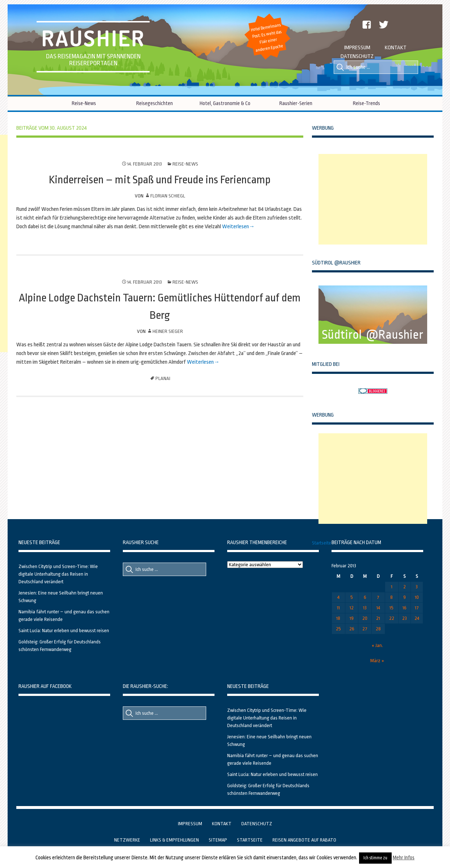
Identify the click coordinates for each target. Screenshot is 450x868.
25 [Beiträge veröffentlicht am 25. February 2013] (338, 629)
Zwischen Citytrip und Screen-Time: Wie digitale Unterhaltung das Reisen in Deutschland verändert (58, 574)
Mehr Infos (404, 857)
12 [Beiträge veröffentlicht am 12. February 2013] (352, 608)
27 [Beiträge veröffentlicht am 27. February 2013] (365, 629)
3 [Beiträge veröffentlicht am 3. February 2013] (417, 587)
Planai (163, 378)
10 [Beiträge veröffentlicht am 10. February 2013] (417, 597)
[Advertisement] (373, 199)
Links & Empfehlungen (174, 840)
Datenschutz (357, 56)
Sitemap (218, 840)
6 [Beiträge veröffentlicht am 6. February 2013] (365, 597)
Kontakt (396, 48)
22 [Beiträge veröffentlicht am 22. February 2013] (392, 618)
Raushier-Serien (296, 103)
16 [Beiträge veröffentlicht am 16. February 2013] (405, 608)
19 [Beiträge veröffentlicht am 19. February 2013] (352, 618)
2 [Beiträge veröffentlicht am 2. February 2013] (405, 587)
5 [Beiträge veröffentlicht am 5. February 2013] (352, 597)
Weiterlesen (235, 227)
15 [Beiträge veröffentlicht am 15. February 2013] (391, 608)
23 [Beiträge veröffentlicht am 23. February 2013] (405, 618)
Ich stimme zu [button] (375, 858)
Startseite (322, 543)
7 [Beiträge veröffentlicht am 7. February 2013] (378, 597)
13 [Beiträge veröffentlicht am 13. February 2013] (365, 608)
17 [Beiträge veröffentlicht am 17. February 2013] (417, 608)
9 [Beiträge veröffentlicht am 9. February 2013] (405, 597)
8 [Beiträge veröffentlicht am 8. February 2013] (391, 597)
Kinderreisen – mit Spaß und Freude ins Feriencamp (160, 180)
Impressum (357, 48)
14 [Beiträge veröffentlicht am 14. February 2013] (378, 608)
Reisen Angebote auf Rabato (304, 840)
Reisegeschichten (155, 103)
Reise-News (84, 103)
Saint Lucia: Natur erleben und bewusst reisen (64, 631)
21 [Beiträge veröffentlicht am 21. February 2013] (378, 618)
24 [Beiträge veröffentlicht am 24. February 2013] (417, 618)
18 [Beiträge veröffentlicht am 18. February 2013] (338, 618)
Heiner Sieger (168, 331)
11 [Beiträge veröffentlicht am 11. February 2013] (338, 608)
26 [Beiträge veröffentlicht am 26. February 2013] (352, 629)
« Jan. (377, 645)
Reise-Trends (366, 103)
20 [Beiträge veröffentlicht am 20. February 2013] (365, 618)
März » (377, 661)
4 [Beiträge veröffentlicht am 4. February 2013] (338, 597)
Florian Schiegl (168, 196)
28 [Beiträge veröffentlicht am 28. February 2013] (378, 629)
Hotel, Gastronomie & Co (225, 103)
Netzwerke (127, 840)
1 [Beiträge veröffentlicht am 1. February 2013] (392, 587)
